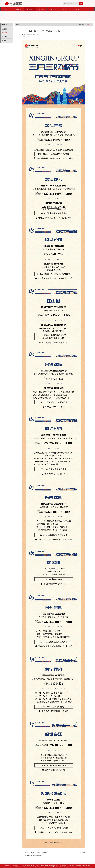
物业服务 (65, 9)
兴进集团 (18, 9)
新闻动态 (30, 9)
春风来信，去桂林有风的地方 (34, 855)
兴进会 (77, 9)
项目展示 (42, 9)
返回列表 (82, 852)
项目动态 (5, 33)
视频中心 (5, 40)
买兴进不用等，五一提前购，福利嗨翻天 (37, 852)
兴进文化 (53, 9)
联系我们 (51, 866)
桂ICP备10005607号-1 (70, 866)
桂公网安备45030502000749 (83, 866)
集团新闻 (5, 29)
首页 (6, 9)
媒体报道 (5, 37)
